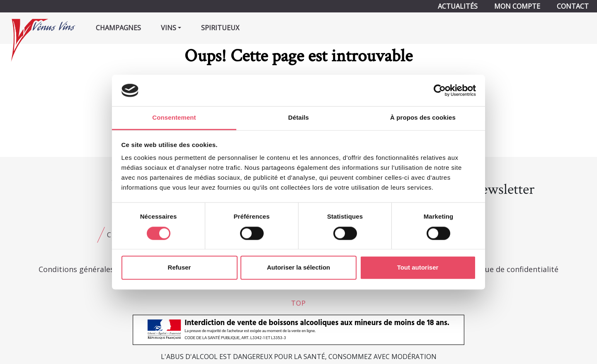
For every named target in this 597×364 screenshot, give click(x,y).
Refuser (180, 268)
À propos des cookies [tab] (423, 118)
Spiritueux (220, 28)
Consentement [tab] (174, 118)
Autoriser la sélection (299, 268)
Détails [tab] (298, 118)
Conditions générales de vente (93, 269)
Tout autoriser (418, 268)
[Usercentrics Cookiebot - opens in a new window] (440, 90)
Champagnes (118, 28)
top (298, 303)
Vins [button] (169, 28)
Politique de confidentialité (510, 269)
